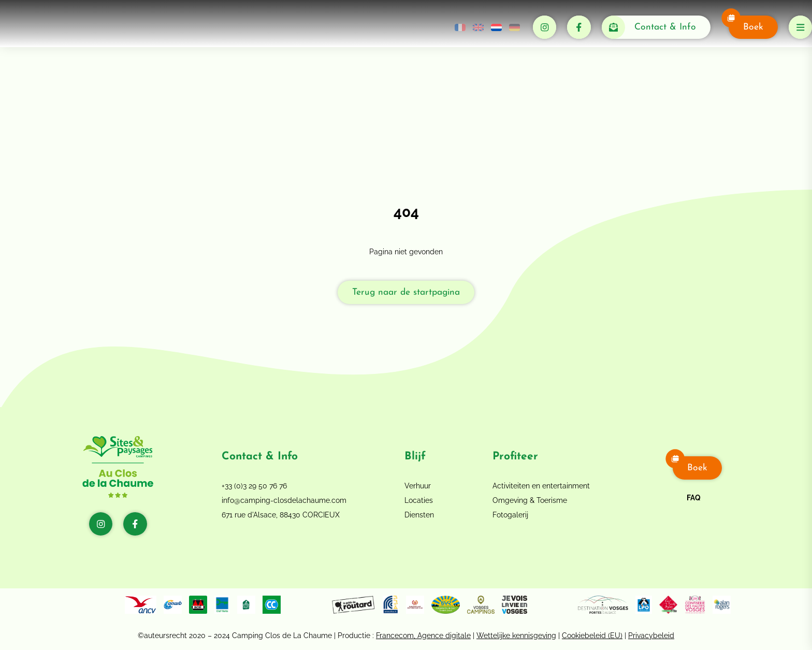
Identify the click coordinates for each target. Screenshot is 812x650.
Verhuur (418, 486)
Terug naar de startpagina (406, 292)
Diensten (419, 515)
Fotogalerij (510, 515)
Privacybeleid (651, 635)
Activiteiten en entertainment (541, 486)
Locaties (419, 500)
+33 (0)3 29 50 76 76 (254, 486)
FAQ (694, 498)
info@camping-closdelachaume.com (284, 500)
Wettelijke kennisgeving (516, 635)
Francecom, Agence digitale (423, 635)
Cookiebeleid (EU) (592, 635)
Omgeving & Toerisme (530, 500)
